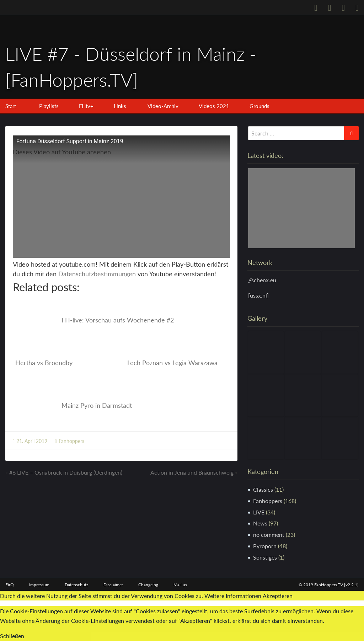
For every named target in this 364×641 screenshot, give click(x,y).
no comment (269, 535)
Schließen (12, 636)
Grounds (259, 106)
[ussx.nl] (258, 295)
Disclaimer (113, 585)
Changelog (148, 585)
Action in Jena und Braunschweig (192, 472)
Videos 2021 (214, 106)
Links (120, 106)
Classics (263, 489)
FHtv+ (86, 106)
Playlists (49, 106)
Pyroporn (265, 546)
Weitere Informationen (233, 596)
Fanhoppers (71, 441)
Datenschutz (76, 585)
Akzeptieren (278, 596)
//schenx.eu (262, 280)
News (260, 523)
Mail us (180, 585)
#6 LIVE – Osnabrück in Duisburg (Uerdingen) (66, 472)
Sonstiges (265, 557)
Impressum (39, 585)
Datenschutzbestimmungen (97, 274)
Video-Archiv (163, 106)
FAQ (10, 585)
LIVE (259, 512)
